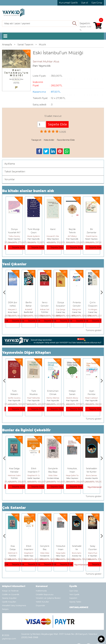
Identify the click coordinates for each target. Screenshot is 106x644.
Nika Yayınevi (53, 239)
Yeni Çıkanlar (14, 264)
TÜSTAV (61, 312)
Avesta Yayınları (95, 556)
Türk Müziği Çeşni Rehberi (34, 233)
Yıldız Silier (72, 475)
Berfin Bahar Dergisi (49, 312)
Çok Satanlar (14, 508)
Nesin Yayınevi (14, 239)
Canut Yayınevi (79, 312)
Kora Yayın (29, 312)
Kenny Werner (72, 398)
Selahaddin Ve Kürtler (94, 549)
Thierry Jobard (14, 309)
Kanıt (53, 229)
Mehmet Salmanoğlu (37, 475)
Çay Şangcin (78, 309)
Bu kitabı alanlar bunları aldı (28, 191)
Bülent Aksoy (92, 398)
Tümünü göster (94, 330)
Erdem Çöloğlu (15, 398)
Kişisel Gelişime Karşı (13, 306)
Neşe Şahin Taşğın (93, 475)
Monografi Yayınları (16, 312)
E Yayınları (14, 478)
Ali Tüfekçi (72, 236)
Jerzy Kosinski (14, 475)
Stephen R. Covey (55, 475)
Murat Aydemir (34, 236)
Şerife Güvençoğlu (36, 398)
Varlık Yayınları (53, 478)
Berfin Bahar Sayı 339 (45, 306)
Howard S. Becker (55, 236)
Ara (75, 24)
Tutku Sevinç (14, 236)
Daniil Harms (92, 236)
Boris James (93, 553)
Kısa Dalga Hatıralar (29, 549)
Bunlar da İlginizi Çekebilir (26, 430)
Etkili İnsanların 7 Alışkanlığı (53, 472)
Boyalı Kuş (14, 469)
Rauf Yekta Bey (53, 398)
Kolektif (45, 309)
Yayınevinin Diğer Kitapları (26, 353)
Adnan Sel (61, 309)
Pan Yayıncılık (34, 239)
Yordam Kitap (72, 478)
